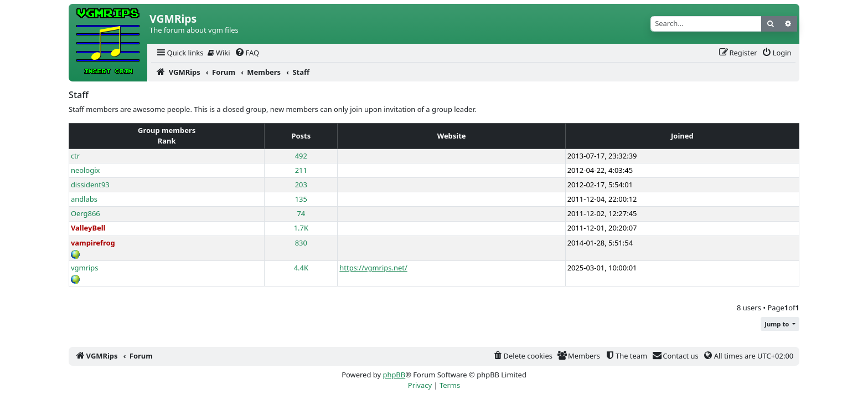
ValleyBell (88, 228)
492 (301, 156)
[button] (780, 324)
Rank (167, 141)
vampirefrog (93, 243)
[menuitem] (179, 53)
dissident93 (90, 185)
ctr (75, 156)
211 (301, 170)
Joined (682, 136)
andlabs (84, 199)
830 (301, 243)
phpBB (394, 375)
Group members (167, 130)
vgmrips (85, 268)
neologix (86, 170)
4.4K (301, 268)
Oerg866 (86, 213)
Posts (301, 136)
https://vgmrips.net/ (373, 268)
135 (301, 199)
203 (301, 185)
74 (301, 213)
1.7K (301, 228)
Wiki (219, 53)
